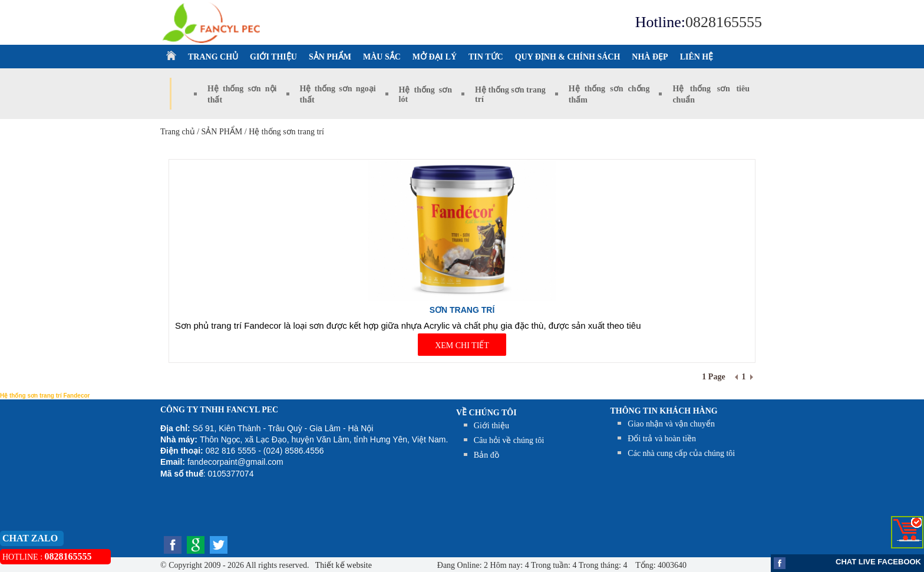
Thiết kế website (343, 565)
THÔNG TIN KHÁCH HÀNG (664, 411)
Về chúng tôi (486, 413)
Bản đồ (486, 455)
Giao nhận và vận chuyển (671, 424)
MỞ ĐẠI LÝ (435, 57)
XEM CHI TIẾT (462, 345)
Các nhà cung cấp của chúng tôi (681, 453)
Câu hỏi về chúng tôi (509, 440)
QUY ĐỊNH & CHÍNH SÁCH (568, 57)
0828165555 (724, 22)
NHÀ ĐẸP (650, 57)
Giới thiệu (491, 426)
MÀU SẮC (382, 57)
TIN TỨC (486, 57)
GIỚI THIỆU (273, 57)
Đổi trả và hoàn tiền (662, 439)
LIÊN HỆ (697, 57)
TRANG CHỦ (213, 57)
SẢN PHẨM (330, 57)
